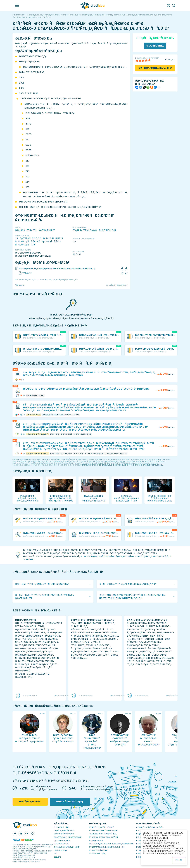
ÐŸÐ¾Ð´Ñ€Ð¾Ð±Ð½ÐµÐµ (70, 802)
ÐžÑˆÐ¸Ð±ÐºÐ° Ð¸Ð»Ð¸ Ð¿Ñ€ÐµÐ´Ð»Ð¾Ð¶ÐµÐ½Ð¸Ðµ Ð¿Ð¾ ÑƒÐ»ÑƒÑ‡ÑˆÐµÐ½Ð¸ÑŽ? (46, 280)
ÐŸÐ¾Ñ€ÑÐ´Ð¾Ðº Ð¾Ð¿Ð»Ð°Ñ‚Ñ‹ (104, 837)
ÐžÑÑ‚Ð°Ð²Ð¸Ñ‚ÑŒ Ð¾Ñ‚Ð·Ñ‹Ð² (155, 68)
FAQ (55, 854)
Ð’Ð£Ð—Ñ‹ (140, 850)
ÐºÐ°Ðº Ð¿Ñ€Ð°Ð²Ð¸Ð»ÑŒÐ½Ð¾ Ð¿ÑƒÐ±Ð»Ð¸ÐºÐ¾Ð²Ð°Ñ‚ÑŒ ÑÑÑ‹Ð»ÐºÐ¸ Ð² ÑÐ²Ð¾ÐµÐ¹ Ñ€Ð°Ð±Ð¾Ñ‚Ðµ (122, 465)
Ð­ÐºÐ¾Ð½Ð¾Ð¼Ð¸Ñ (63, 840)
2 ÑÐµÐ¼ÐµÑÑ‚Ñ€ (49, 238)
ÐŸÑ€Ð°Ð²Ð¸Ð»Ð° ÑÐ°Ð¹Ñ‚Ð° (102, 827)
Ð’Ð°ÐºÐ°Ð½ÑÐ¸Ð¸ (97, 854)
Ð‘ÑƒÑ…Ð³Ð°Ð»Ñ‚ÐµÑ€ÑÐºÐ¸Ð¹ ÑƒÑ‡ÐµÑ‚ (94, 230)
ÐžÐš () (179, 860)
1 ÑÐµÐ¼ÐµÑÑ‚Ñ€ (26, 238)
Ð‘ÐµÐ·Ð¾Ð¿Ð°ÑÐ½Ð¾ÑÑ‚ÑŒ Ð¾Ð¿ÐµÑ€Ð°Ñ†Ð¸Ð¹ (112, 844)
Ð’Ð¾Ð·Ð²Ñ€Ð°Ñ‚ (96, 840)
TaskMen (20, 285)
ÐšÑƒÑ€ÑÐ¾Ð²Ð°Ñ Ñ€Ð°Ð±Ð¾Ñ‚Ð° (35, 230)
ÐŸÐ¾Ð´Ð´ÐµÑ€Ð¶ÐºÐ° (99, 850)
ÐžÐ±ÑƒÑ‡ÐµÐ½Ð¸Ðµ (30, 802)
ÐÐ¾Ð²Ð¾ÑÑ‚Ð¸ (61, 827)
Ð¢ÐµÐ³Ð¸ (58, 857)
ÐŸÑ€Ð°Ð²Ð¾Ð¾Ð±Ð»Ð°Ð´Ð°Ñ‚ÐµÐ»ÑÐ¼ (107, 847)
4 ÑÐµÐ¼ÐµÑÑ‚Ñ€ (48, 242)
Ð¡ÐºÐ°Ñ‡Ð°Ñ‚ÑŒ (155, 46)
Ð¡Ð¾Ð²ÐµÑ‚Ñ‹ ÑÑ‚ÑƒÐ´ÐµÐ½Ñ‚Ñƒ (68, 837)
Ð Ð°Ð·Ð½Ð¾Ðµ (60, 850)
